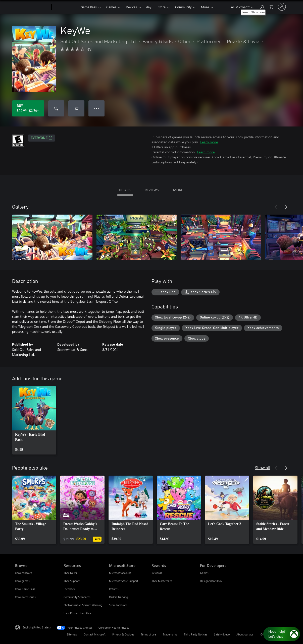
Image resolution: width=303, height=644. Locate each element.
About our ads (245, 634)
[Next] (286, 207)
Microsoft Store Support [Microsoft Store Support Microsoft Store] (124, 581)
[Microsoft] (32, 7)
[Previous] (276, 207)
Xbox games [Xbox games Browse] (22, 581)
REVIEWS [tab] (152, 190)
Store (162, 7)
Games (111, 7)
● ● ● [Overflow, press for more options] (97, 108)
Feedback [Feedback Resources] (69, 589)
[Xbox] (65, 7)
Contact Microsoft (95, 634)
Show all (262, 467)
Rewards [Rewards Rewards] (157, 573)
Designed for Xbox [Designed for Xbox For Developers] (211, 581)
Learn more (209, 142)
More (205, 7)
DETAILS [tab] (125, 190)
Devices (131, 7)
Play (148, 7)
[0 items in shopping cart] (271, 6)
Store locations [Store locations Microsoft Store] (118, 605)
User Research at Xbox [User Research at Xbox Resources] (77, 613)
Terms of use (148, 634)
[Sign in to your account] (282, 7)
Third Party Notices (196, 634)
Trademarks (170, 634)
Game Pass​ (89, 7)
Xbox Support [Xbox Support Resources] (72, 581)
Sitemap (72, 634)
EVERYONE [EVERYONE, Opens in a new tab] (42, 138)
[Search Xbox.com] (262, 6)
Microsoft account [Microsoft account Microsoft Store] (120, 573)
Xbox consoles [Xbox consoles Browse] (24, 573)
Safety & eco (222, 634)
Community (183, 7)
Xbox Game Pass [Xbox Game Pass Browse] (25, 589)
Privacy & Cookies (123, 634)
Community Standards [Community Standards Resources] (77, 597)
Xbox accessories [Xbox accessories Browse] (25, 597)
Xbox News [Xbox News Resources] (70, 573)
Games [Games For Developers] (204, 573)
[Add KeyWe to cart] (76, 108)
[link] (34, 420)
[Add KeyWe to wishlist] (56, 108)
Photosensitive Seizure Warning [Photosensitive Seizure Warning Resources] (83, 605)
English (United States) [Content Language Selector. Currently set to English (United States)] (37, 627)
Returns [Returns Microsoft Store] (114, 589)
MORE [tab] (178, 190)
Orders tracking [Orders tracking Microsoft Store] (118, 597)
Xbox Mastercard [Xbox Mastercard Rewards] (162, 581)
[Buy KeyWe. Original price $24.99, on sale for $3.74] (28, 108)
